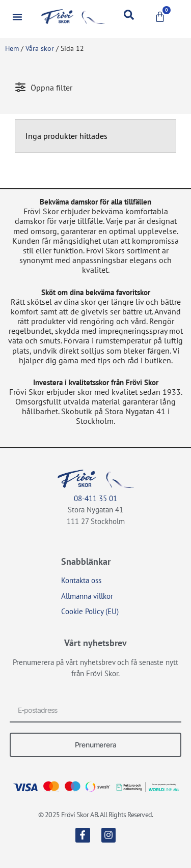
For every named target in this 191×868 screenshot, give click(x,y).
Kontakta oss (81, 580)
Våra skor (40, 48)
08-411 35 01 (95, 498)
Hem (12, 48)
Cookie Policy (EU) (90, 611)
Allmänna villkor (87, 596)
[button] (17, 17)
